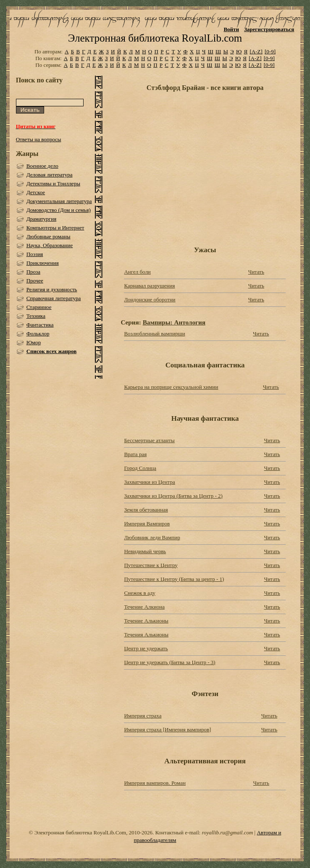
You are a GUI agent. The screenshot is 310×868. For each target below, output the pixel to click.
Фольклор (38, 334)
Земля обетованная (146, 510)
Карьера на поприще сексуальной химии (171, 387)
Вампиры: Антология (174, 322)
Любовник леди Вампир (152, 537)
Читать (256, 272)
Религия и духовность (52, 289)
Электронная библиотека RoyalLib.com (155, 38)
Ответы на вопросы (39, 139)
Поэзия (35, 254)
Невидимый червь (145, 551)
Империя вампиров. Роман (155, 783)
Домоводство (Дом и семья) (59, 210)
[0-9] (270, 51)
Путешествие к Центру (151, 565)
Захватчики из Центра (149, 482)
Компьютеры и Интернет (55, 228)
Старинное (39, 307)
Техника (36, 316)
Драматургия (42, 219)
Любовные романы (49, 236)
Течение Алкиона (144, 607)
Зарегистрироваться (269, 29)
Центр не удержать (146, 648)
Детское (36, 192)
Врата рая (135, 454)
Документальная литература (59, 201)
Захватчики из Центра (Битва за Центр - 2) (173, 496)
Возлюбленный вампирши (154, 334)
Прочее (35, 281)
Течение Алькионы (146, 621)
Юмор (34, 342)
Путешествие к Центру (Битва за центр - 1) (174, 579)
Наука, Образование (50, 245)
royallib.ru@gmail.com (227, 832)
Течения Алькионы (146, 635)
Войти (231, 29)
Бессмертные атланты (149, 440)
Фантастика (40, 325)
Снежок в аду (139, 593)
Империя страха (143, 716)
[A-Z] (256, 51)
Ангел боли (137, 272)
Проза (33, 272)
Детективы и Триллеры (53, 183)
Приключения (43, 263)
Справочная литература (54, 298)
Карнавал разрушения (149, 286)
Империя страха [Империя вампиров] (167, 729)
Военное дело (42, 166)
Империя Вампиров (147, 524)
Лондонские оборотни (150, 299)
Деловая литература (50, 175)
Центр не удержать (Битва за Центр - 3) (169, 662)
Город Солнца (140, 468)
